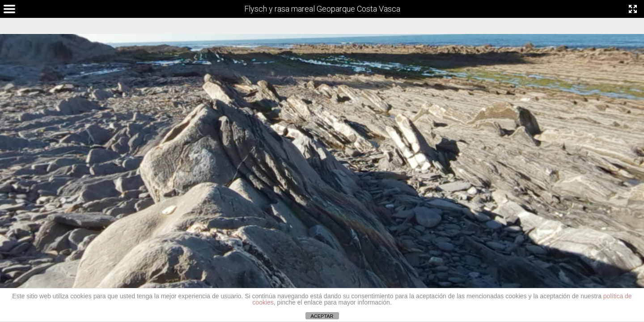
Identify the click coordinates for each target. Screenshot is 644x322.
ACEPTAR (322, 316)
